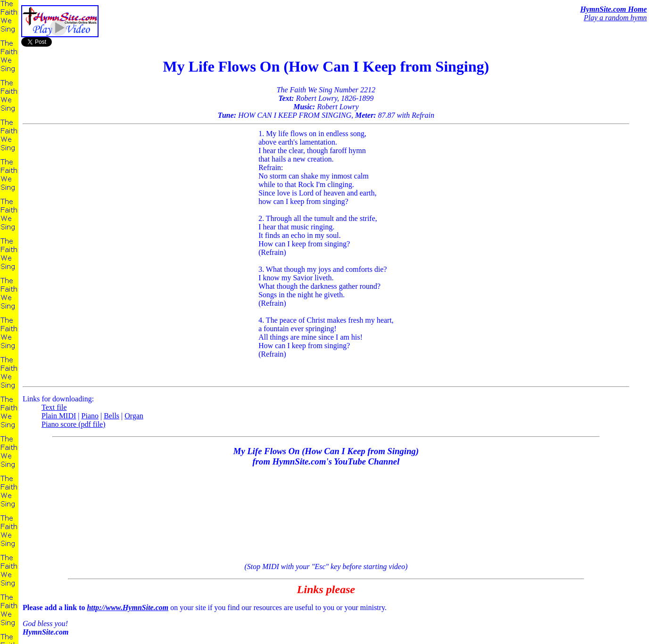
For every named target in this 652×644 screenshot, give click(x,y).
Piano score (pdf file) (74, 424)
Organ (134, 416)
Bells (111, 416)
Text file (54, 407)
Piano (90, 416)
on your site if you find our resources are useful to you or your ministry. (326, 620)
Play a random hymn (615, 18)
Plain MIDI (59, 416)
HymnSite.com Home (614, 9)
